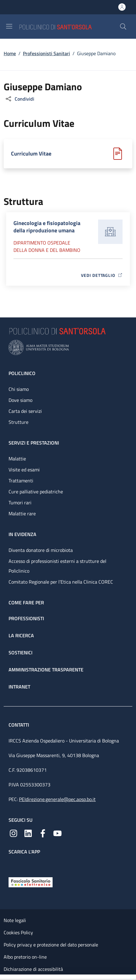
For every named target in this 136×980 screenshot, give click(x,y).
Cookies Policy (18, 932)
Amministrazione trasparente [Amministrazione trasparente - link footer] (46, 670)
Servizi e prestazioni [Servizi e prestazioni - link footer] (34, 443)
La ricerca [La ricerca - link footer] (21, 635)
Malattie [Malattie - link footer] (17, 459)
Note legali (15, 920)
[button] (123, 27)
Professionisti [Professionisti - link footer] (26, 618)
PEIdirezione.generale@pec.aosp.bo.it (57, 799)
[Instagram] (13, 833)
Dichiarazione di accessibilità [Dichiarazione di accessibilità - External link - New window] (33, 969)
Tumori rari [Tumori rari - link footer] (20, 503)
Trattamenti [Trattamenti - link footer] (21, 481)
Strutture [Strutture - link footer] (18, 422)
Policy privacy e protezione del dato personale (51, 945)
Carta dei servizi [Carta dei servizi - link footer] (25, 411)
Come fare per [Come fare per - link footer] (26, 603)
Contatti (19, 725)
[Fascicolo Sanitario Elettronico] (31, 882)
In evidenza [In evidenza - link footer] (22, 534)
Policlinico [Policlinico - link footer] (22, 373)
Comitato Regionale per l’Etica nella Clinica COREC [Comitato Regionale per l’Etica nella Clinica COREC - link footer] (61, 582)
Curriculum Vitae (31, 154)
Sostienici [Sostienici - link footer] (20, 653)
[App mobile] (13, 864)
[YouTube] (57, 833)
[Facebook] (43, 833)
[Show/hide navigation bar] (9, 26)
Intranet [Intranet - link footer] (19, 687)
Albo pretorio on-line (25, 957)
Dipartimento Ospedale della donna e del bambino (47, 246)
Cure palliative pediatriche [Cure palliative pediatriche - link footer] (36, 492)
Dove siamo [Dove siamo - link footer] (20, 400)
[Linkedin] (28, 833)
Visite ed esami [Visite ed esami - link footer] (24, 470)
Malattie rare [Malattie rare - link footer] (22, 513)
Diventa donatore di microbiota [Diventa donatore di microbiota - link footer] (41, 550)
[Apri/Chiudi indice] (3, 977)
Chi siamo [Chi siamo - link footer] (19, 389)
